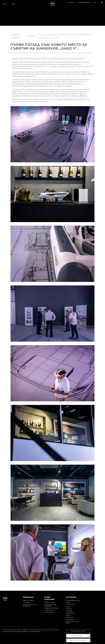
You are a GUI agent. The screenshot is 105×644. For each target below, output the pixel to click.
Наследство (70, 620)
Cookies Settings (78, 631)
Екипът (69, 615)
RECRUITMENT (49, 612)
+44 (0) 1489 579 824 (84, 2)
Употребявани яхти (73, 600)
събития (69, 609)
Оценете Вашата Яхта (72, 622)
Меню (5, 4)
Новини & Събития (16, 36)
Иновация (69, 611)
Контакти (71, 2)
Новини (68, 607)
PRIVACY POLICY (50, 602)
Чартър (69, 602)
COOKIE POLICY (49, 610)
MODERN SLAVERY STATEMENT (50, 605)
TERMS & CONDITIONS (51, 608)
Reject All (78, 636)
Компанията (70, 613)
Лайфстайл (70, 617)
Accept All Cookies (78, 640)
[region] (52, 636)
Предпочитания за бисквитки (29, 605)
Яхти (13, 4)
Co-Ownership (70, 605)
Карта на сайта (29, 600)
